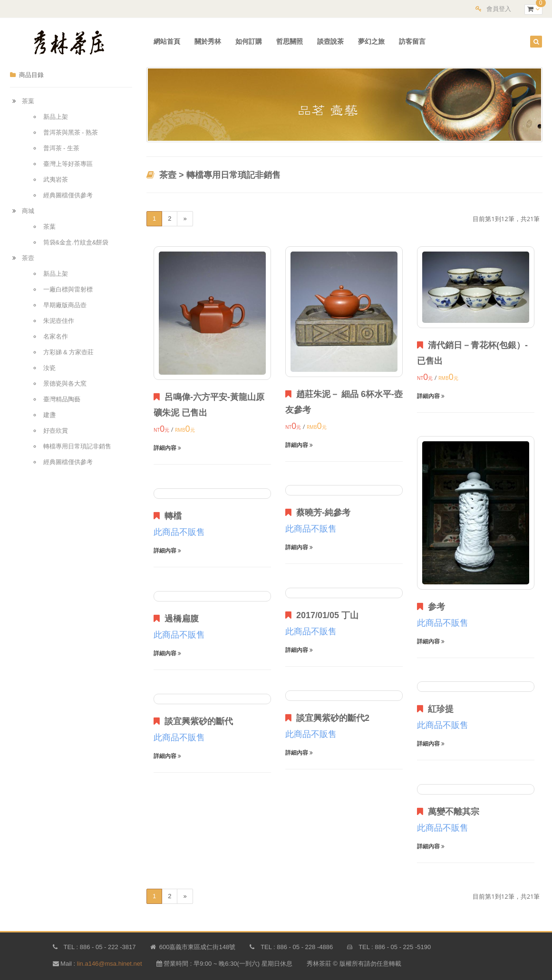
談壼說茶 (330, 41)
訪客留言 (412, 41)
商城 (28, 211)
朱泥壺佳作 (59, 321)
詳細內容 (167, 448)
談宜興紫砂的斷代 (193, 721)
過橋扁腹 (176, 619)
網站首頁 (167, 41)
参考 (431, 607)
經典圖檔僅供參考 (68, 195)
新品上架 (56, 117)
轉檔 (168, 516)
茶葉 (28, 101)
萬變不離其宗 (448, 812)
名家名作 (56, 336)
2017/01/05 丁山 (322, 615)
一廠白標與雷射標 (68, 289)
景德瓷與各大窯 (65, 383)
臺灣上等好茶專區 (68, 164)
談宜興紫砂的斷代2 (327, 718)
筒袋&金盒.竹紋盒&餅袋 (76, 242)
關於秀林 (208, 41)
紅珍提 (435, 709)
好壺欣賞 (56, 431)
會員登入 (499, 9)
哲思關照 (290, 41)
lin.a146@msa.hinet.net (110, 964)
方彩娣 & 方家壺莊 (69, 352)
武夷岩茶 (56, 180)
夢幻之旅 (371, 41)
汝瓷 (49, 368)
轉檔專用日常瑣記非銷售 (77, 446)
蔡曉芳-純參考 (318, 513)
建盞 (49, 415)
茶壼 (28, 258)
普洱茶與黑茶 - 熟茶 (71, 132)
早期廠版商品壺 (65, 305)
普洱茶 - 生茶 (62, 148)
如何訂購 (249, 41)
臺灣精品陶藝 (62, 399)
